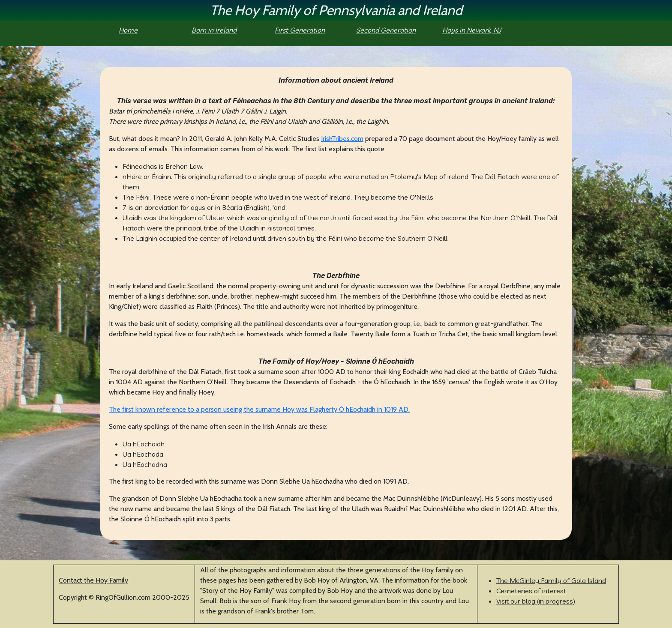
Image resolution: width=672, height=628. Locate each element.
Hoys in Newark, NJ (472, 30)
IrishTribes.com (342, 139)
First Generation (300, 30)
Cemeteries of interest (531, 591)
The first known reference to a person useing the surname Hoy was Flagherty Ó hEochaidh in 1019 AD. (259, 409)
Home (128, 30)
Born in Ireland (214, 30)
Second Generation (386, 30)
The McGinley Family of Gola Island (551, 580)
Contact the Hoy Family (93, 580)
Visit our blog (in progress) (536, 601)
